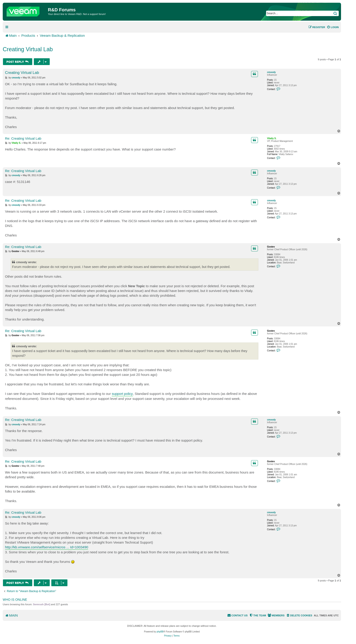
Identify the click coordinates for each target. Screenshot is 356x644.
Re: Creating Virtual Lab (23, 138)
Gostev (271, 247)
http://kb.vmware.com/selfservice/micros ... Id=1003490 (47, 547)
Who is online (15, 600)
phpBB (160, 632)
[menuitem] (333, 27)
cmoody (271, 72)
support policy (122, 394)
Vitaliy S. (272, 138)
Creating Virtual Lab (28, 49)
